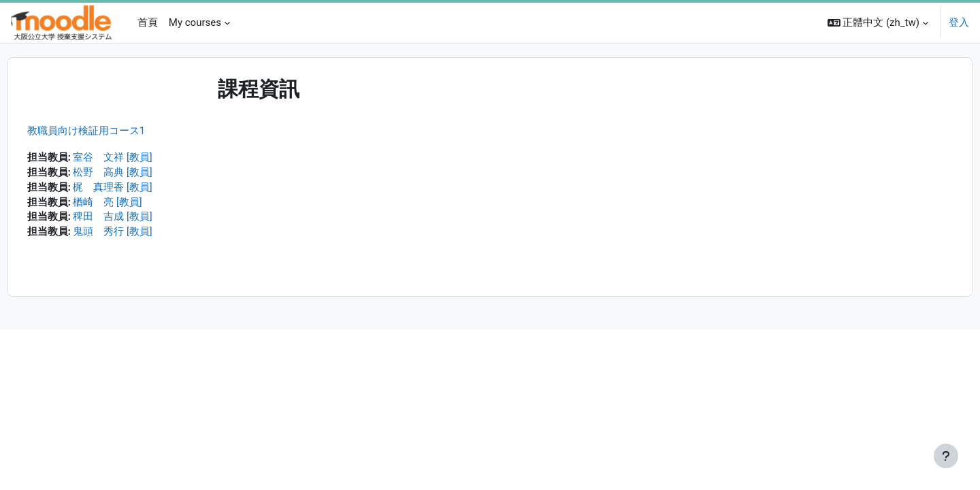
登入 (959, 22)
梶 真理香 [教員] (138, 189)
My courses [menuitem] (195, 22)
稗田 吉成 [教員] (138, 219)
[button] (878, 23)
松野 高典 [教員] (138, 174)
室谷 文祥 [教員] (138, 158)
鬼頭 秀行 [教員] (138, 235)
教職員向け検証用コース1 (111, 131)
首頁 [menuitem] (148, 22)
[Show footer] (946, 456)
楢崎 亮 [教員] (133, 204)
